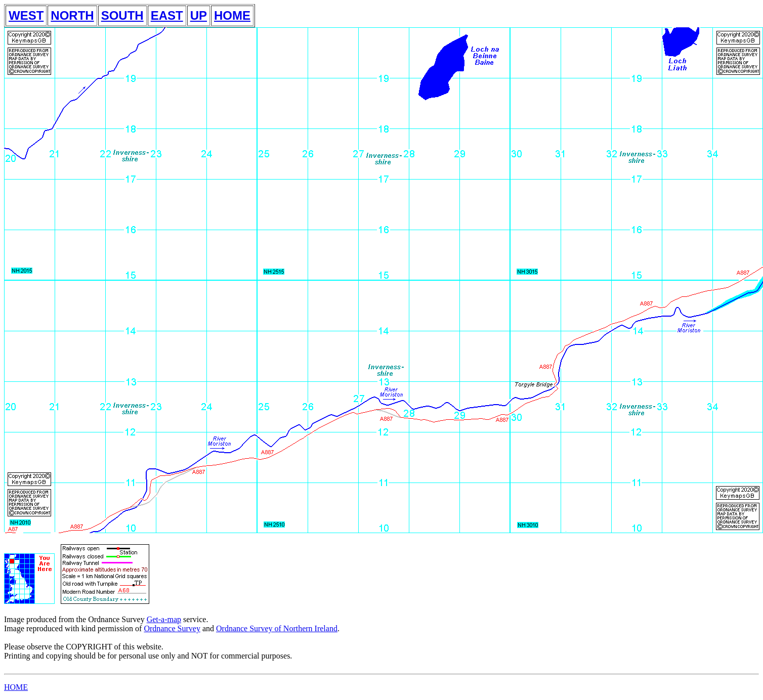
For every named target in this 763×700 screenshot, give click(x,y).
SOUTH (122, 15)
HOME (232, 15)
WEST (26, 15)
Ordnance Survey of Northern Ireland (277, 628)
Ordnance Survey (172, 628)
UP (199, 15)
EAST (167, 15)
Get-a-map (164, 619)
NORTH (72, 15)
